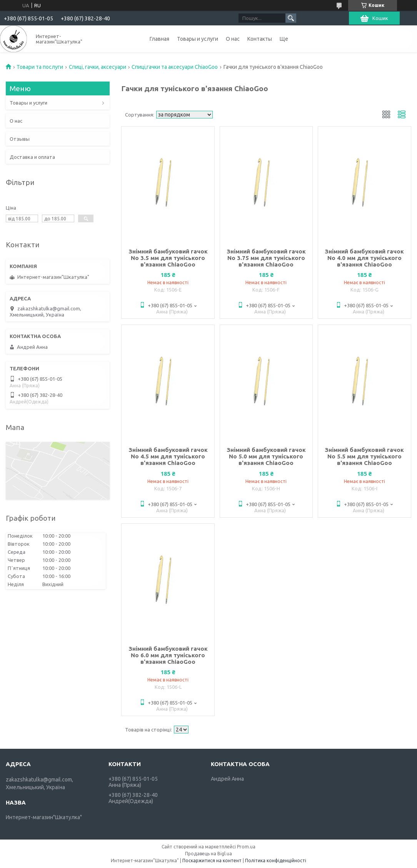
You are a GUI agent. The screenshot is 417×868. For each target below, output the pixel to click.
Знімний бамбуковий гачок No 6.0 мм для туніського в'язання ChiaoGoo (168, 655)
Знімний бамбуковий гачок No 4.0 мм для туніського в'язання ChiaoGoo (364, 258)
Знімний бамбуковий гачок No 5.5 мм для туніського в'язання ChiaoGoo (364, 456)
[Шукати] (291, 18)
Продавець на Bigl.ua (208, 854)
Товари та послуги (40, 67)
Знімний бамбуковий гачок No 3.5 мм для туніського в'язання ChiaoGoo (168, 258)
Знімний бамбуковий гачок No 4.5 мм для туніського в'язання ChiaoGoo (168, 456)
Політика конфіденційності (276, 861)
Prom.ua (246, 847)
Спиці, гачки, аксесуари (98, 67)
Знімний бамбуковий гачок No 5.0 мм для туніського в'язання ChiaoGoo (266, 456)
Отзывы (20, 139)
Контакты (260, 39)
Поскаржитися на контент (212, 861)
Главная (159, 39)
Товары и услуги (198, 39)
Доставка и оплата (32, 157)
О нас (233, 39)
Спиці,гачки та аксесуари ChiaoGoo (175, 67)
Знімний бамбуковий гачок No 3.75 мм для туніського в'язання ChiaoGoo (266, 258)
